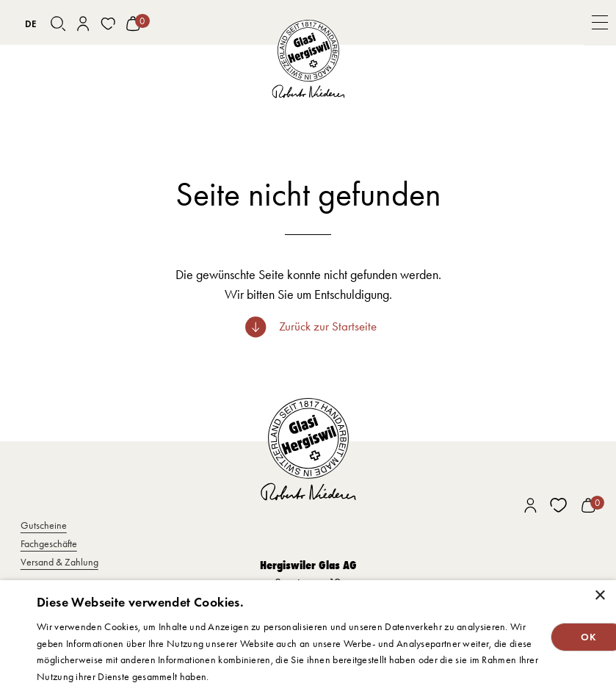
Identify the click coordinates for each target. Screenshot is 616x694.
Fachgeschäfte (49, 543)
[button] (600, 23)
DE (30, 24)
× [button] (599, 596)
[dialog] (308, 637)
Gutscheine (44, 525)
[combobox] (30, 24)
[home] (308, 60)
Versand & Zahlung (59, 562)
